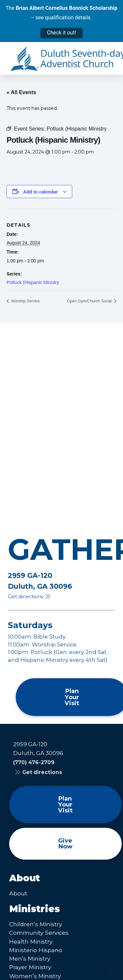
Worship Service (25, 301)
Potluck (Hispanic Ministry (33, 282)
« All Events (21, 92)
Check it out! (61, 33)
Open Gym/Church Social (90, 301)
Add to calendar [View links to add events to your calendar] (41, 192)
